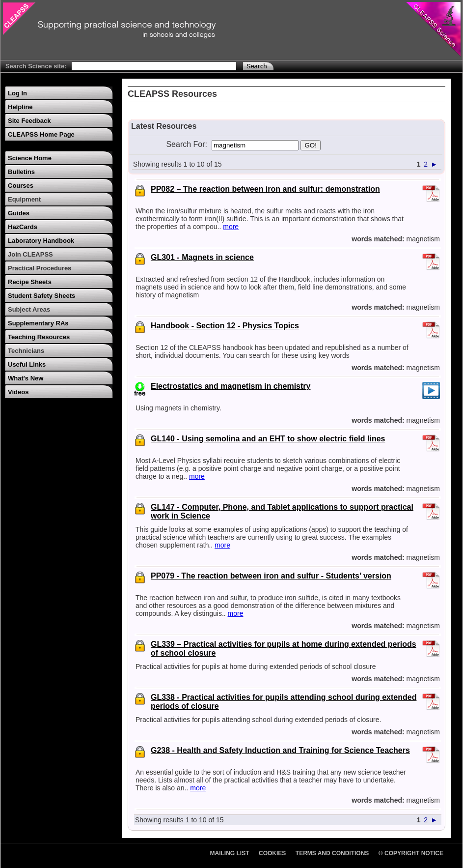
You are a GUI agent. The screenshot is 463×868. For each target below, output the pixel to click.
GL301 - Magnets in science (202, 257)
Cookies (272, 853)
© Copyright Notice (411, 853)
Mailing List (230, 853)
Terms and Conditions (332, 853)
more (231, 227)
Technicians (26, 351)
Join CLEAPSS (30, 254)
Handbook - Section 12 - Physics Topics (225, 326)
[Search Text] (154, 66)
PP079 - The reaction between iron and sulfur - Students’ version (271, 576)
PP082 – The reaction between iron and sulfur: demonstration (265, 189)
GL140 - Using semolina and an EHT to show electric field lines (268, 439)
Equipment (24, 199)
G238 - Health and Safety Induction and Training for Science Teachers (280, 750)
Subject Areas (29, 309)
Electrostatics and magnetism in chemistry (231, 386)
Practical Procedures (40, 268)
